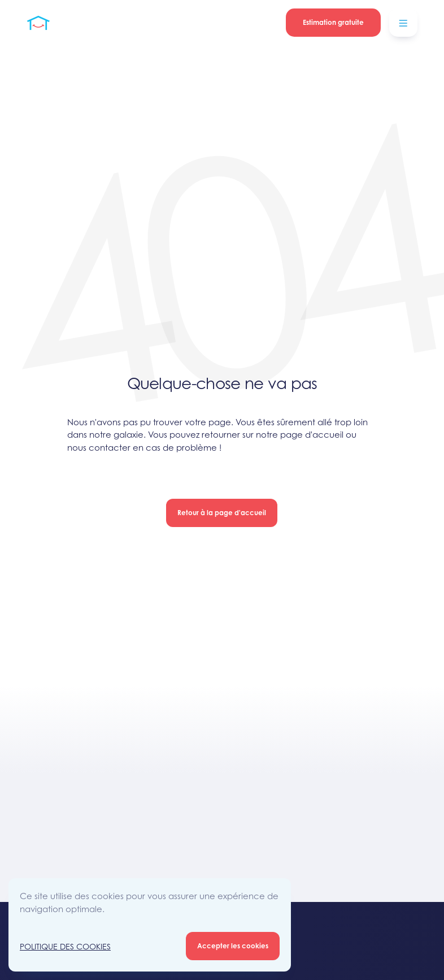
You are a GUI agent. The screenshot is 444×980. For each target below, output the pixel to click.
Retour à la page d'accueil (222, 513)
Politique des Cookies (65, 946)
